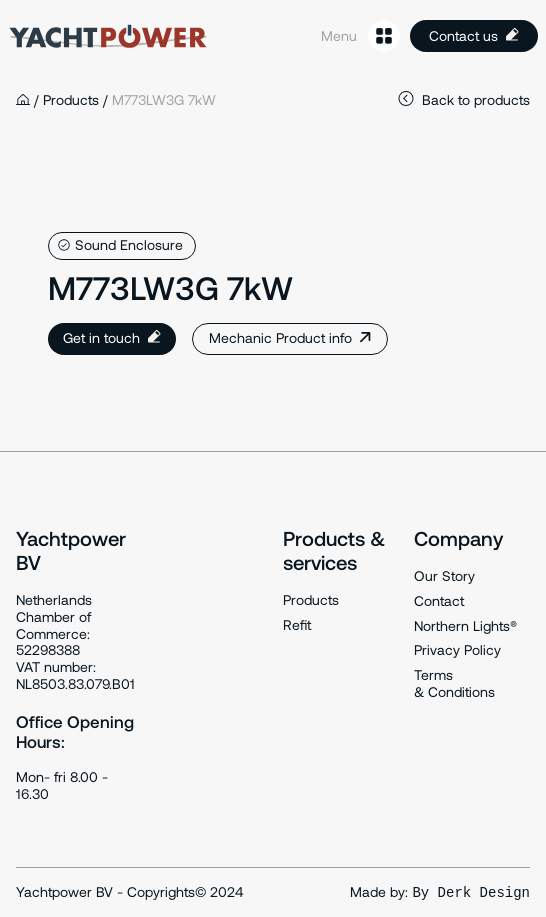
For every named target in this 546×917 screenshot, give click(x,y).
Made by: (440, 892)
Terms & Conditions (454, 683)
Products (311, 600)
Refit (297, 625)
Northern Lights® (465, 626)
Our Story (444, 576)
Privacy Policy (457, 650)
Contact (439, 601)
